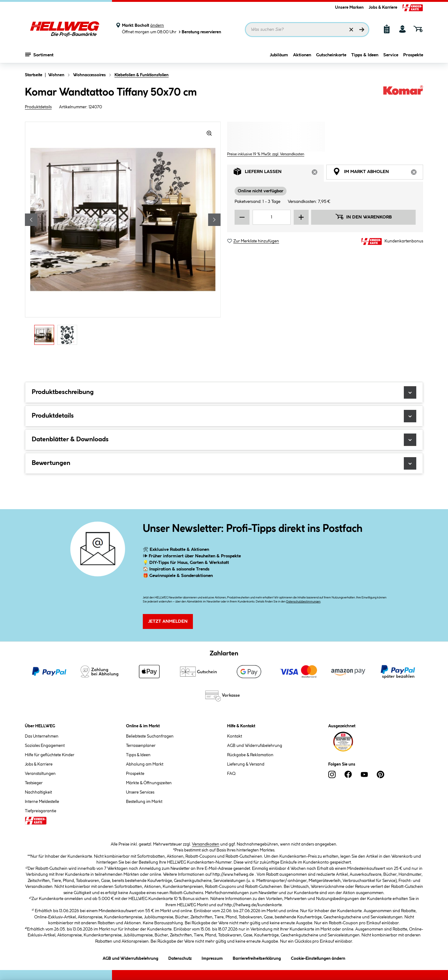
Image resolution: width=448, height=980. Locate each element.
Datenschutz (180, 957)
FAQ (231, 774)
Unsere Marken (349, 7)
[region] (123, 235)
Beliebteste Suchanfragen (150, 736)
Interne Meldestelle (42, 802)
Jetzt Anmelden (168, 621)
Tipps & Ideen (365, 55)
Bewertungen (224, 463)
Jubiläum (279, 55)
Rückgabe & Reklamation (250, 755)
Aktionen (302, 55)
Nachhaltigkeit (38, 792)
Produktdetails (38, 107)
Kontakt (235, 736)
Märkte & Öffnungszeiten (149, 783)
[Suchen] (362, 30)
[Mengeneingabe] (272, 217)
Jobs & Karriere (383, 7)
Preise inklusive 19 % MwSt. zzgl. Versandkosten (266, 154)
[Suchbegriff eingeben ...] (307, 30)
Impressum (212, 957)
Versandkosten (206, 844)
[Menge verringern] (242, 217)
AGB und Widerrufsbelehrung (255, 746)
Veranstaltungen (40, 774)
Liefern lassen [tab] (279, 173)
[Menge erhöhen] (301, 217)
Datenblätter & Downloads (224, 440)
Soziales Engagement (45, 746)
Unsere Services (140, 792)
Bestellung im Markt (144, 802)
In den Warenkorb (363, 217)
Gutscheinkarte (331, 55)
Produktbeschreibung (224, 392)
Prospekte (413, 55)
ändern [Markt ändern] (157, 26)
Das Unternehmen (42, 736)
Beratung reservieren (199, 32)
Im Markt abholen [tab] (378, 173)
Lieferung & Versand (246, 764)
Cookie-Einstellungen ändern (318, 957)
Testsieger (34, 783)
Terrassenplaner (141, 746)
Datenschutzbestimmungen (303, 602)
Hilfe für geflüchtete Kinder (50, 755)
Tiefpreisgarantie (41, 811)
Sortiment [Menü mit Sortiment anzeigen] (39, 54)
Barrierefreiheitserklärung (257, 957)
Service (391, 55)
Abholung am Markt (145, 764)
